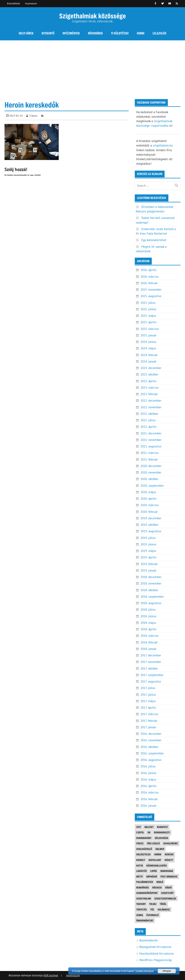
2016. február (149, 799)
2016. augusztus (151, 760)
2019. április (148, 557)
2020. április (148, 499)
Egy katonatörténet (154, 240)
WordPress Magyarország (155, 960)
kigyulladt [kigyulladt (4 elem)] (155, 860)
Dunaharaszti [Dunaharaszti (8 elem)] (162, 832)
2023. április (148, 381)
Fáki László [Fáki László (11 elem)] (153, 843)
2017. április (148, 708)
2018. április (148, 629)
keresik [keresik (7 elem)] (169, 854)
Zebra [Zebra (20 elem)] (140, 915)
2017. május (148, 701)
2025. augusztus (151, 296)
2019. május (148, 551)
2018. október (149, 590)
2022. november (151, 407)
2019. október (149, 525)
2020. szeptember (152, 486)
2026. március (149, 277)
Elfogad (167, 971)
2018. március (149, 636)
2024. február (149, 355)
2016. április (148, 786)
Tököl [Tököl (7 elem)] (163, 904)
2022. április (148, 427)
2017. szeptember (152, 675)
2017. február (149, 721)
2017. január (148, 727)
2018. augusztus (151, 603)
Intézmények (71, 33)
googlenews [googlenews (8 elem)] (171, 843)
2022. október (149, 414)
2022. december (151, 401)
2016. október (149, 747)
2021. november (151, 440)
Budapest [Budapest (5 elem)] (162, 827)
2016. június (148, 773)
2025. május (148, 316)
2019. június (148, 544)
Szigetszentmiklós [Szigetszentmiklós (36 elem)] (165, 898)
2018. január (148, 649)
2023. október (149, 374)
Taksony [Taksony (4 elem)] (141, 904)
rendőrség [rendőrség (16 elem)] (143, 887)
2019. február (149, 564)
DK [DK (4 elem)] (149, 832)
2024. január (148, 361)
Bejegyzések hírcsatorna (155, 947)
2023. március (149, 388)
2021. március (149, 453)
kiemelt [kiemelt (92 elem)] (141, 860)
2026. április (148, 270)
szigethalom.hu (163, 145)
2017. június (148, 695)
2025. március (149, 329)
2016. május (148, 779)
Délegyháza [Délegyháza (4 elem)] (162, 838)
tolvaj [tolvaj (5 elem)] (153, 904)
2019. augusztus (151, 531)
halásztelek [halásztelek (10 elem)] (143, 854)
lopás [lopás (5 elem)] (154, 871)
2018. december (151, 577)
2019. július (148, 538)
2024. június (148, 342)
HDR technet (51, 975)
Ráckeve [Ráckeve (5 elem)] (157, 887)
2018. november (151, 583)
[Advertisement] (92, 67)
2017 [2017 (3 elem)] (139, 827)
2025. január (148, 335)
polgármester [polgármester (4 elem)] (145, 882)
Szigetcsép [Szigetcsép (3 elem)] (167, 893)
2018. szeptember (152, 597)
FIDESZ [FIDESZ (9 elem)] (140, 843)
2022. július (148, 420)
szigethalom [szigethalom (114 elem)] (144, 898)
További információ (144, 971)
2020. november (151, 472)
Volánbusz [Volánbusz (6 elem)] (164, 909)
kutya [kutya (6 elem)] (140, 865)
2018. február (149, 642)
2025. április (148, 322)
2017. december (151, 655)
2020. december (151, 466)
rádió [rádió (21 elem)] (169, 887)
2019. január (148, 570)
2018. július (148, 610)
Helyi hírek (26, 33)
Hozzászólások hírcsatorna (156, 954)
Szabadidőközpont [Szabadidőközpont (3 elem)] (147, 893)
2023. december (151, 368)
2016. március (149, 792)
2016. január (148, 806)
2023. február (149, 394)
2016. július (148, 766)
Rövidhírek (95, 33)
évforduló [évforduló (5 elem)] (153, 915)
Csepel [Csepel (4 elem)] (140, 832)
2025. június (148, 309)
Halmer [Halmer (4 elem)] (160, 849)
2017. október (149, 668)
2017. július (148, 688)
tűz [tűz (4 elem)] (152, 909)
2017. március (149, 714)
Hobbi (141, 33)
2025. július (148, 303)
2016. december (151, 734)
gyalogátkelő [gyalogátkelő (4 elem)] (144, 849)
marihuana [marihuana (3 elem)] (167, 871)
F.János (34, 116)
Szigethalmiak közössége (92, 16)
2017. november (151, 662)
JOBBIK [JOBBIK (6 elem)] (158, 854)
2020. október (149, 479)
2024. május (148, 348)
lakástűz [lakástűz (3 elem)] (142, 871)
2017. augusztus (151, 681)
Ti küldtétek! (120, 33)
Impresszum (31, 3)
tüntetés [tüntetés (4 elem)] (141, 909)
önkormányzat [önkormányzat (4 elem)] (145, 920)
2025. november (151, 290)
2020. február (149, 512)
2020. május (148, 492)
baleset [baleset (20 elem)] (149, 827)
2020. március (149, 505)
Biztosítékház (14, 3)
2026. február (149, 283)
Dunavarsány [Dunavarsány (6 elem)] (144, 838)
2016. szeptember (152, 753)
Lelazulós (159, 33)
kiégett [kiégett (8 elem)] (169, 860)
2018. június (148, 616)
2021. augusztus (151, 446)
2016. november (151, 740)
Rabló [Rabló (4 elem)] (160, 882)
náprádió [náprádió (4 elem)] (152, 876)
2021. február (149, 459)
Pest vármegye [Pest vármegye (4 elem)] (169, 876)
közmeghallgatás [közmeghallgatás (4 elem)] (157, 865)
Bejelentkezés (149, 940)
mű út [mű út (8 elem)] (140, 876)
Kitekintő (48, 33)
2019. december (151, 518)
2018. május (148, 623)
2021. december (151, 433)
